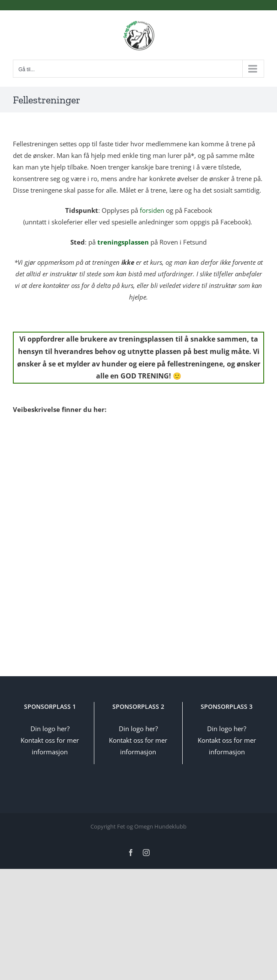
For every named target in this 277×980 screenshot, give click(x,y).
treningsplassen (123, 242)
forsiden (152, 210)
